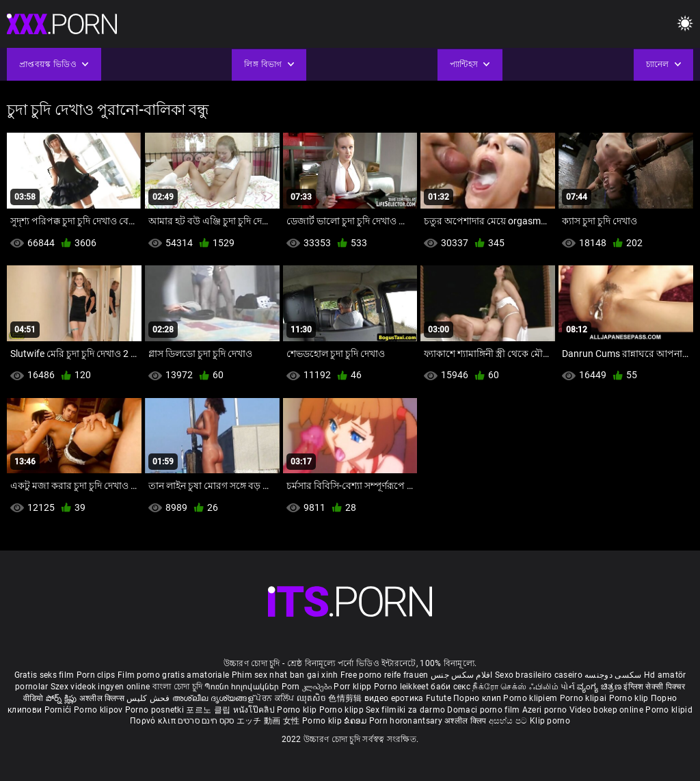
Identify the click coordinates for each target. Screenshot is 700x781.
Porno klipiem (531, 698)
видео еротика (394, 698)
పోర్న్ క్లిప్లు (63, 698)
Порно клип (478, 698)
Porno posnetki (156, 710)
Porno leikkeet (403, 687)
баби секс (450, 687)
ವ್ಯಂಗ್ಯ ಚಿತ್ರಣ (600, 687)
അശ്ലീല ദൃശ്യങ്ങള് (214, 698)
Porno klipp (343, 710)
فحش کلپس (149, 698)
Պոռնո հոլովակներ (243, 687)
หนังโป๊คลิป (255, 710)
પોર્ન (568, 687)
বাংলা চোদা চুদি (177, 687)
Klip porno (550, 721)
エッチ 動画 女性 (268, 721)
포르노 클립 (209, 710)
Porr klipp (353, 687)
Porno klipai (584, 698)
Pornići (59, 710)
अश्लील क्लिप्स (103, 698)
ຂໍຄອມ (356, 721)
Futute (439, 698)
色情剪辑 (346, 698)
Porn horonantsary (407, 721)
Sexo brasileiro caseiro (539, 675)
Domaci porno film (483, 710)
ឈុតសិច (313, 698)
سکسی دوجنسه (613, 675)
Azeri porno (546, 710)
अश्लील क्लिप (466, 721)
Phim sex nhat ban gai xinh (285, 675)
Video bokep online (606, 710)
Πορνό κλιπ (154, 721)
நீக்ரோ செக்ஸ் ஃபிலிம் (515, 687)
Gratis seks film (44, 675)
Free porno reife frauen (385, 675)
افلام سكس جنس (462, 675)
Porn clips (97, 675)
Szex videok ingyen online (100, 687)
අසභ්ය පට (509, 721)
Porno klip (630, 698)
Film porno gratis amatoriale (173, 675)
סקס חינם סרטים (206, 721)
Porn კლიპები (308, 687)
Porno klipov (99, 710)
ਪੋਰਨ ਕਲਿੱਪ (276, 698)
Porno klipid (669, 710)
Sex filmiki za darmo (405, 710)
